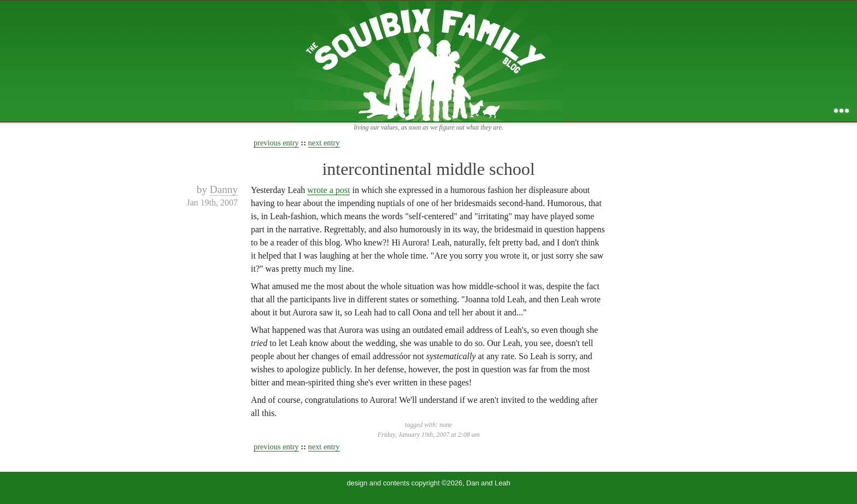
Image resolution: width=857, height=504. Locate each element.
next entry (324, 143)
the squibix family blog (429, 61)
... (841, 111)
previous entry (276, 143)
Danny (224, 189)
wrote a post (328, 190)
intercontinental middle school (428, 169)
